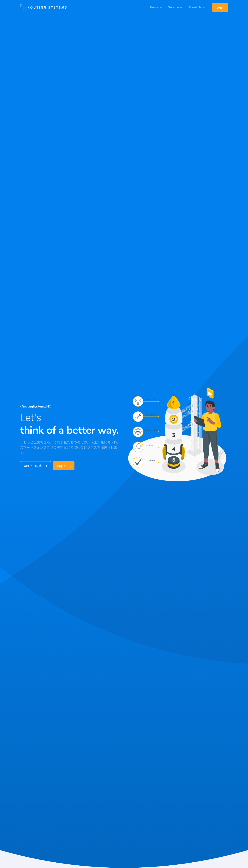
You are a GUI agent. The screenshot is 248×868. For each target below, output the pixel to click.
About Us (195, 7)
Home (154, 7)
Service (173, 7)
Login (220, 7)
